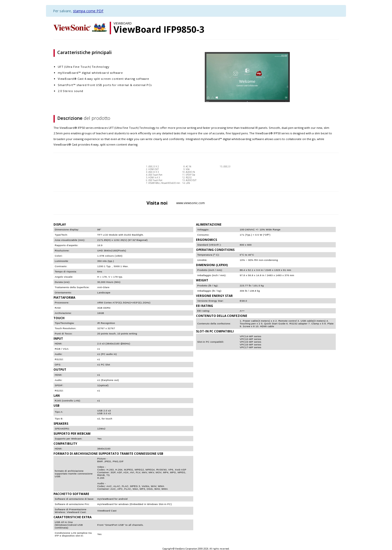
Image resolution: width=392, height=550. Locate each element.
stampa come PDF (88, 11)
